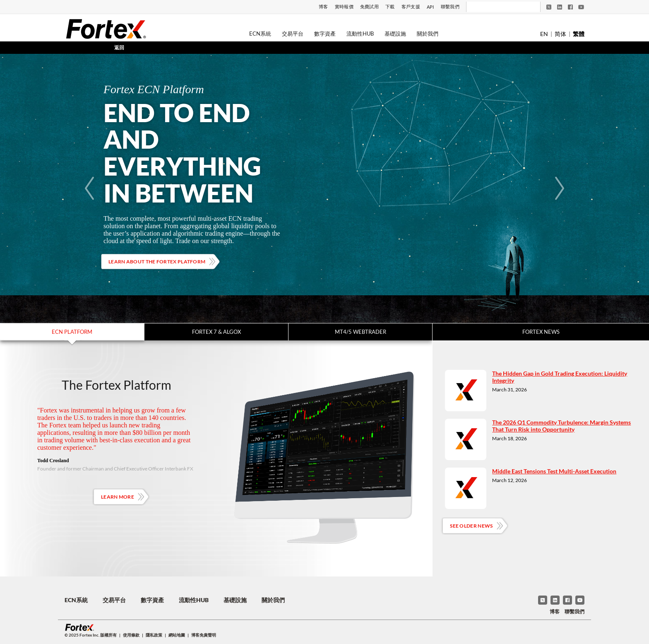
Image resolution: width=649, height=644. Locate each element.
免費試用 (369, 6)
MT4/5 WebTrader (361, 332)
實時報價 (344, 6)
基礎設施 (395, 34)
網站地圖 (177, 635)
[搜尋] (498, 7)
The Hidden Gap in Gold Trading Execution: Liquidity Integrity (560, 377)
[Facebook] (570, 7)
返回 (119, 47)
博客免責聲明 (204, 635)
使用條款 (131, 635)
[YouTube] (581, 7)
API (430, 7)
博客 (323, 6)
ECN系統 (260, 34)
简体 (560, 34)
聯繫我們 (450, 6)
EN (544, 34)
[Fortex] (106, 29)
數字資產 (325, 34)
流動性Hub (360, 34)
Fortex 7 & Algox (216, 332)
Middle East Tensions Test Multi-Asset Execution (554, 471)
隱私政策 (154, 635)
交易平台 (293, 34)
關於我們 (428, 34)
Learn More (118, 497)
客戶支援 (411, 6)
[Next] (560, 188)
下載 (390, 6)
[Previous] (89, 188)
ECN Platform (72, 332)
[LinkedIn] (560, 7)
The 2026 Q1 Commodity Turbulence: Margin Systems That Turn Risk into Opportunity (561, 426)
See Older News (471, 526)
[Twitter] (549, 7)
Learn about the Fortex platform (157, 262)
